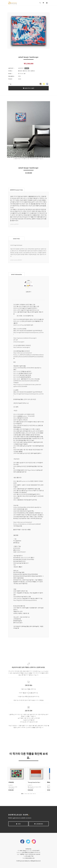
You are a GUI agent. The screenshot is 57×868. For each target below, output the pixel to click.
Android (39, 824)
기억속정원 (11, 782)
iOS (18, 824)
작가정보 (27, 68)
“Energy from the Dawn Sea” (34, 782)
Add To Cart (28, 88)
